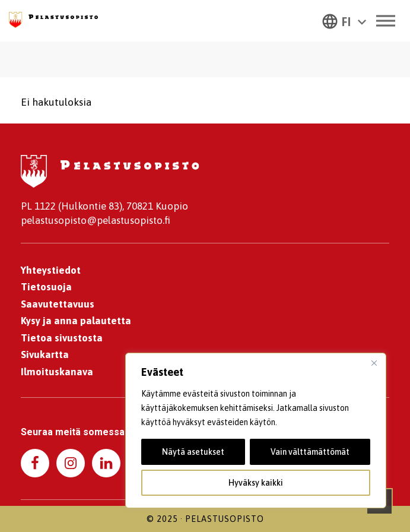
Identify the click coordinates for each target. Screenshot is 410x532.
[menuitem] (344, 21)
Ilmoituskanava (57, 372)
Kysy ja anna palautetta (76, 321)
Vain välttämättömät (310, 452)
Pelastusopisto (225, 519)
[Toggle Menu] (386, 20)
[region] (256, 430)
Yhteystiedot (51, 270)
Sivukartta (45, 354)
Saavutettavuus (58, 304)
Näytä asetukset (193, 452)
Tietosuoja (46, 287)
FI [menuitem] (346, 22)
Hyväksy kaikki (256, 483)
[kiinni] (374, 363)
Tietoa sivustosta (62, 338)
